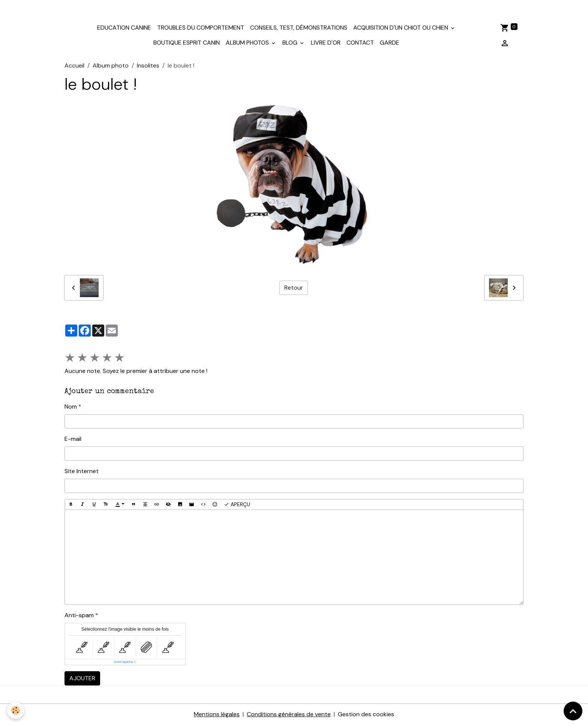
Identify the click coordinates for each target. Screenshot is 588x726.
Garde (390, 44)
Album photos (248, 44)
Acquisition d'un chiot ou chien (401, 29)
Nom (71, 407)
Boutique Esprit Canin (187, 44)
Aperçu (237, 505)
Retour (294, 288)
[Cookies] (16, 710)
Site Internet (82, 472)
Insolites (148, 66)
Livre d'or (326, 44)
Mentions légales (217, 715)
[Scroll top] (573, 711)
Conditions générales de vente (289, 715)
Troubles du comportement (201, 29)
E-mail (73, 440)
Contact (360, 44)
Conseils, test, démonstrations (299, 29)
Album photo (111, 66)
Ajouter (82, 679)
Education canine (124, 29)
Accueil (74, 66)
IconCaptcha (123, 663)
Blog (291, 44)
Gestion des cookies (366, 715)
